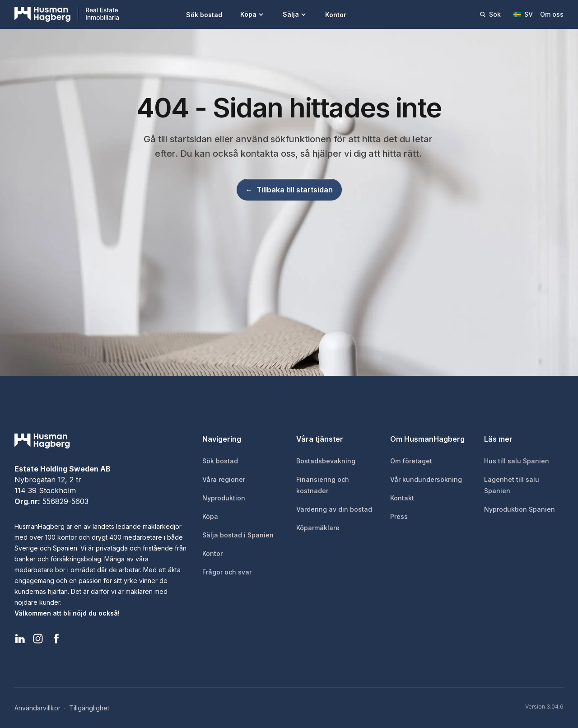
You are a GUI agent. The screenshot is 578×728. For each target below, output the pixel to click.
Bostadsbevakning (326, 461)
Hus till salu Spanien (517, 461)
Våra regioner (224, 479)
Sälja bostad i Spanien (238, 535)
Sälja (295, 14)
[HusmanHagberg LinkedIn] (20, 639)
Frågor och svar (227, 572)
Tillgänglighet (89, 708)
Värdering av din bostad (334, 509)
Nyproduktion (224, 498)
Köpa (252, 14)
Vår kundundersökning (426, 479)
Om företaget (411, 461)
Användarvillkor (37, 708)
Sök (490, 14)
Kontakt (402, 498)
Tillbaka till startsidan (289, 190)
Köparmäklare (318, 528)
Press (399, 516)
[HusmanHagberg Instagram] (38, 639)
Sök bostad (204, 15)
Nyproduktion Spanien (520, 509)
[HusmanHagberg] (67, 14)
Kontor (336, 15)
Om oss (552, 14)
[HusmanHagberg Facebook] (56, 639)
